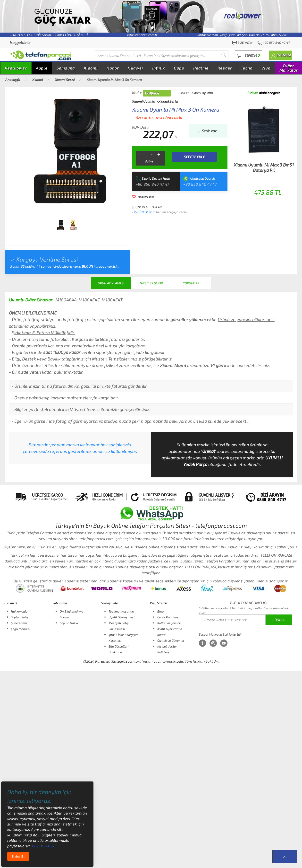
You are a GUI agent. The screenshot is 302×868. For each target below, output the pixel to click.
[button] (248, 55)
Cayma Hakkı (69, 623)
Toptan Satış (20, 617)
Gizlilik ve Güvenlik (171, 640)
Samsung (66, 68)
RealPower (16, 68)
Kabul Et (18, 856)
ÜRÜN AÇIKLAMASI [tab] (111, 283)
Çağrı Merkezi (21, 629)
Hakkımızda (19, 611)
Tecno (247, 68)
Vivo (266, 68)
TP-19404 (152, 93)
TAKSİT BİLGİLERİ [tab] (151, 283)
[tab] (60, 225)
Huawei (135, 68)
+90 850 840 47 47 (152, 184)
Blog (160, 611)
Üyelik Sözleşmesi (122, 617)
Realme (201, 68)
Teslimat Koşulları (121, 611)
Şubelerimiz (19, 623)
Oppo (179, 68)
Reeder (225, 68)
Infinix (159, 68)
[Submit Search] (224, 55)
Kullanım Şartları (169, 623)
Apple (42, 68)
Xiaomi (91, 68)
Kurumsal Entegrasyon (114, 661)
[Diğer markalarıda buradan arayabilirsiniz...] (162, 55)
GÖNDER (279, 620)
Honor (113, 68)
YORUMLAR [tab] (191, 283)
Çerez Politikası (168, 617)
